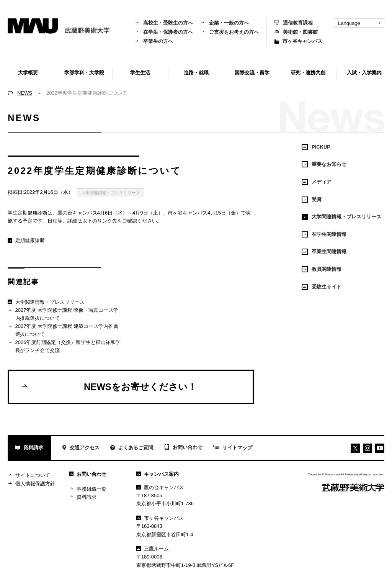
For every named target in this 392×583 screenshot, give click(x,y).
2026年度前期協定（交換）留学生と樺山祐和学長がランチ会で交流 (64, 346)
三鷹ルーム (153, 549)
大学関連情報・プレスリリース (111, 193)
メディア (317, 182)
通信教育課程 (294, 23)
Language (361, 23)
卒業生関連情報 (324, 252)
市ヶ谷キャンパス (298, 41)
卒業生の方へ (154, 41)
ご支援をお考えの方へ (230, 32)
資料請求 (29, 448)
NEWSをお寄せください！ (109, 386)
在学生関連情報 (324, 234)
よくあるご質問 (132, 448)
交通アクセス (81, 448)
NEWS (25, 93)
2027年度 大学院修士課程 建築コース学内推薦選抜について (63, 330)
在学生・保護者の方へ (164, 32)
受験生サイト (322, 287)
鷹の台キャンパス (160, 487)
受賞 (312, 200)
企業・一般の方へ (225, 23)
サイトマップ (233, 448)
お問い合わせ (183, 448)
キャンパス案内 (158, 474)
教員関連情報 (322, 269)
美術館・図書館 (296, 32)
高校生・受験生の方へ (164, 23)
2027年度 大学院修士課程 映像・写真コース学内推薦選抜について (63, 314)
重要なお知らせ (324, 164)
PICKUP (316, 147)
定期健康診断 (26, 240)
